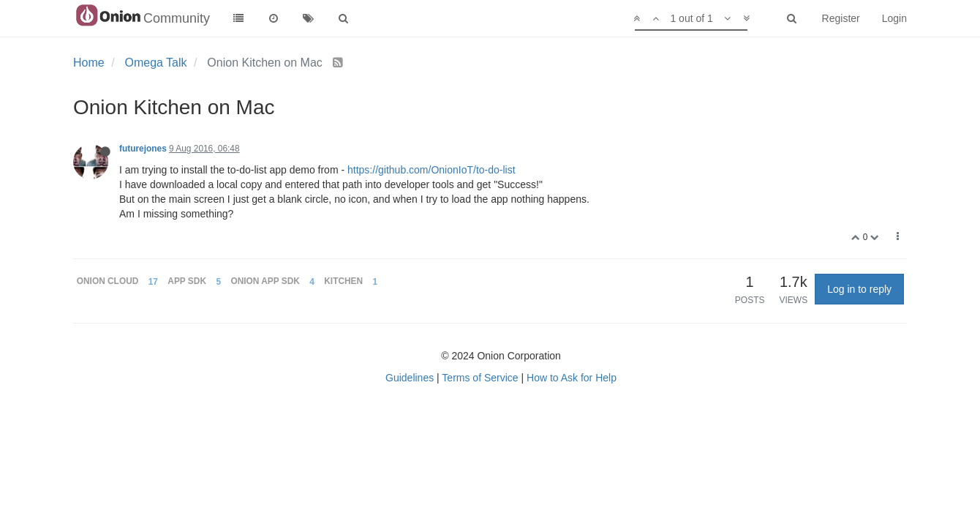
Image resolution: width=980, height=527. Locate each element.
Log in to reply (859, 289)
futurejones (143, 149)
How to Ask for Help (572, 378)
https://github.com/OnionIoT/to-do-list (431, 170)
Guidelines (410, 378)
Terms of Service (480, 378)
